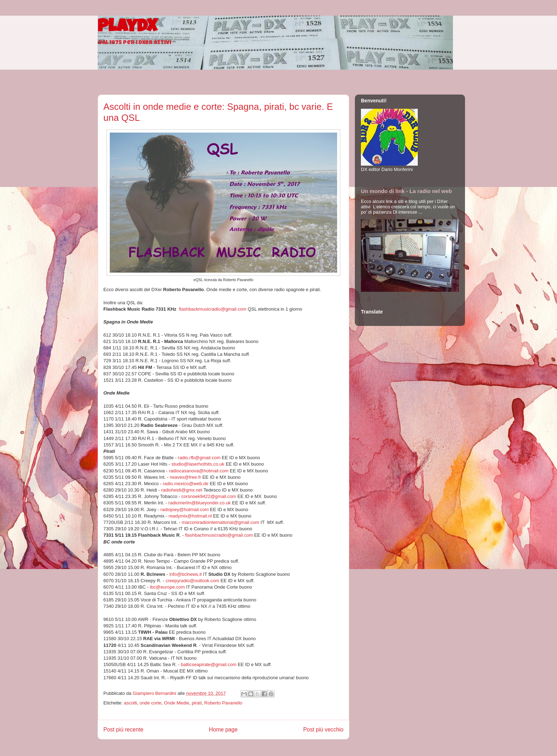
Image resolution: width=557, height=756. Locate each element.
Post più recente (123, 730)
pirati (197, 703)
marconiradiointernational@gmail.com (220, 522)
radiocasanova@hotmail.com (199, 471)
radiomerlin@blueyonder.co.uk (200, 503)
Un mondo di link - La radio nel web (406, 191)
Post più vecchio (323, 730)
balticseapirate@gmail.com (209, 664)
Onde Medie (177, 703)
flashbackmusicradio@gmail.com (212, 309)
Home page (223, 730)
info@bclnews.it (186, 574)
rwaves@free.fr (185, 477)
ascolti (131, 703)
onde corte (150, 703)
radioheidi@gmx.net (182, 490)
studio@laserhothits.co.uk (198, 464)
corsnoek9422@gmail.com (209, 496)
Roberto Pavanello (223, 703)
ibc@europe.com (167, 587)
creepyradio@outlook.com (192, 581)
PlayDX (127, 28)
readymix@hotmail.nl (190, 516)
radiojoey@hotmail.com (184, 510)
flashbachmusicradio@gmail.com (219, 535)
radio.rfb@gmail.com (199, 458)
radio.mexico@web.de (186, 484)
